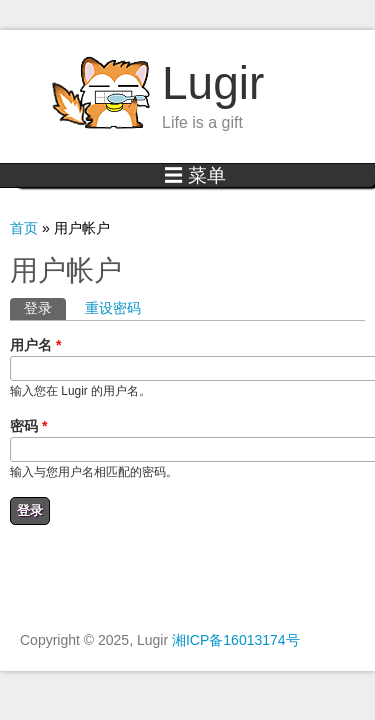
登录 (45, 307)
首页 (24, 228)
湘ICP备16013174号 (236, 640)
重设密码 (113, 308)
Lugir (213, 83)
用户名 (35, 345)
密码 (28, 426)
